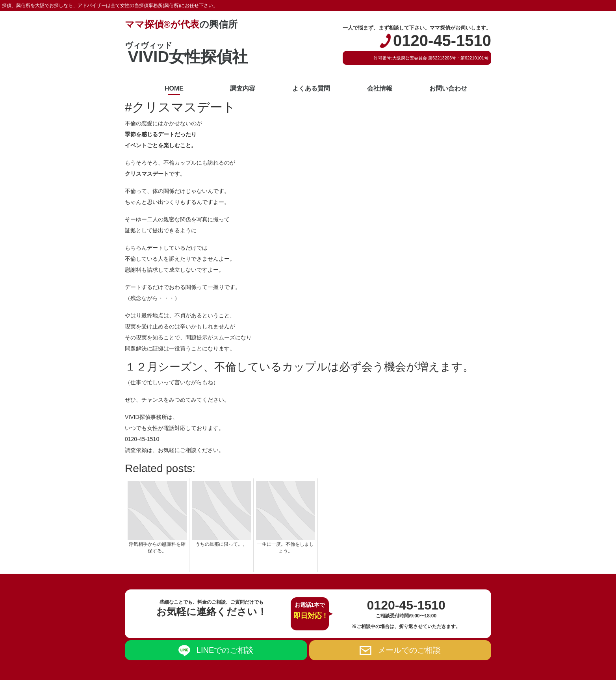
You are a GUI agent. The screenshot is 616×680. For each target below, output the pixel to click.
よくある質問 (311, 88)
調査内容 (243, 88)
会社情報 (380, 88)
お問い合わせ (448, 88)
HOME (174, 88)
